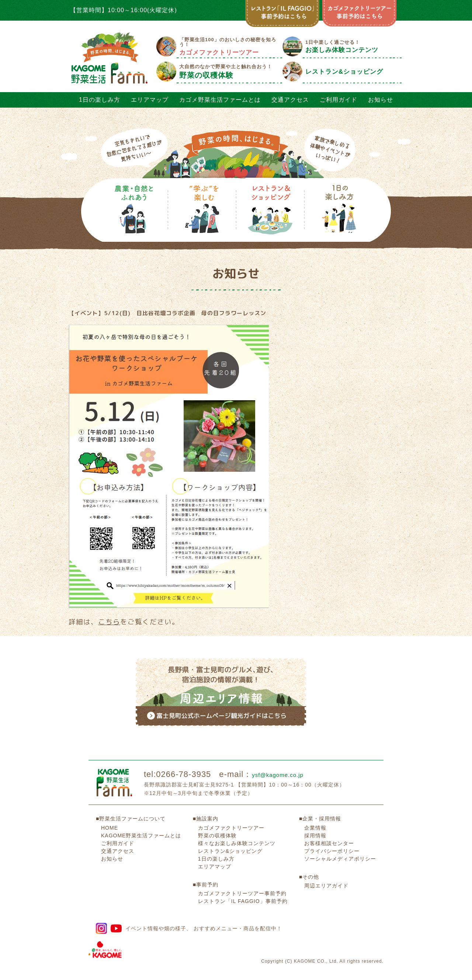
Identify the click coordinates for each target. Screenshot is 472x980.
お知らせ (381, 100)
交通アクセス (290, 100)
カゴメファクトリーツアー (231, 815)
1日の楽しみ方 (100, 100)
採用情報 (315, 823)
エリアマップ (150, 100)
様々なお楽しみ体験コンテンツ (237, 831)
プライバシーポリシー (332, 838)
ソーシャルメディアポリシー (340, 846)
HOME (110, 815)
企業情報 (315, 815)
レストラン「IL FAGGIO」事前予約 (243, 889)
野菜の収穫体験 (217, 823)
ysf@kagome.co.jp (288, 762)
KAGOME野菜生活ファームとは (141, 823)
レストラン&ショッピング (230, 838)
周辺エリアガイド (326, 873)
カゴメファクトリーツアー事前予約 (242, 881)
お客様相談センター (329, 831)
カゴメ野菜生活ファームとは (220, 100)
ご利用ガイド (339, 100)
